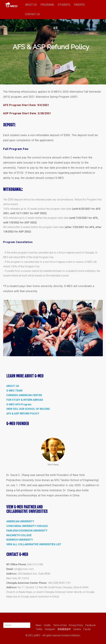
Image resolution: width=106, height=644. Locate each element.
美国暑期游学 (64, 629)
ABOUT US (31, 5)
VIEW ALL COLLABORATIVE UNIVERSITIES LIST (34, 544)
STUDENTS (64, 5)
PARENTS (79, 5)
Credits (47, 625)
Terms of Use (60, 625)
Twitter (39, 629)
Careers (77, 629)
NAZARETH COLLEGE (19, 535)
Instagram (50, 629)
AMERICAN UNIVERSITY (20, 521)
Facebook (90, 625)
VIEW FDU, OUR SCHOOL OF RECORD (28, 409)
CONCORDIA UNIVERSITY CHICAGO (27, 526)
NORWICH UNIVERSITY (20, 540)
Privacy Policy (76, 625)
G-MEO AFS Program (19, 404)
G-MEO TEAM (14, 391)
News (39, 625)
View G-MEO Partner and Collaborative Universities (27, 509)
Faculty (87, 629)
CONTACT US (32, 14)
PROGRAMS (47, 5)
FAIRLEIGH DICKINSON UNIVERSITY (27, 531)
